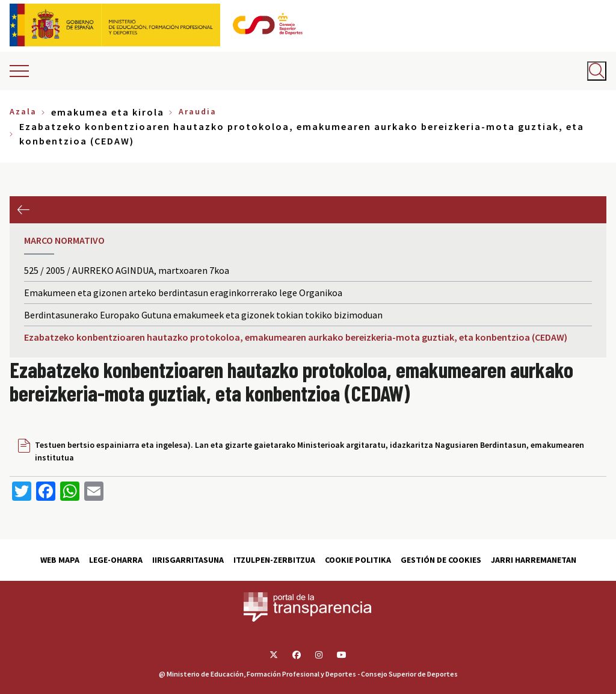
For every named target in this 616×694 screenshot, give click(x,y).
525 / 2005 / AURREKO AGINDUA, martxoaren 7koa (127, 270)
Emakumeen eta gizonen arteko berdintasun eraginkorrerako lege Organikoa (183, 293)
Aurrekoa (23, 210)
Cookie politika (358, 560)
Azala (23, 111)
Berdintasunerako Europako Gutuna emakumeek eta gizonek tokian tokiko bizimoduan (203, 315)
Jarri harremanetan (534, 560)
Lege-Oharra (116, 560)
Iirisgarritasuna (188, 560)
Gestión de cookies (441, 560)
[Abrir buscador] (597, 71)
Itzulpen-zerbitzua (274, 560)
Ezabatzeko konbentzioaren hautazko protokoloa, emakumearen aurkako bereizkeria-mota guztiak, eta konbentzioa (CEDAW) (296, 337)
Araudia (198, 111)
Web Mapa (60, 560)
